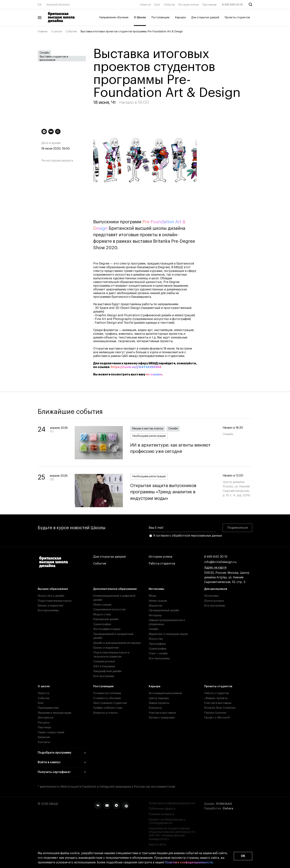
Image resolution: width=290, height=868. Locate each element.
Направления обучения (114, 18)
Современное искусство (110, 610)
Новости (145, 5)
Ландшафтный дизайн (107, 671)
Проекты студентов (237, 18)
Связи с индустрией (51, 732)
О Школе (140, 18)
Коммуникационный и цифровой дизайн (114, 598)
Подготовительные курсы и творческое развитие (111, 655)
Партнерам (209, 5)
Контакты (44, 742)
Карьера (180, 18)
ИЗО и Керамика (104, 666)
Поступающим (160, 18)
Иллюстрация (102, 605)
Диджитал (155, 606)
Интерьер (155, 615)
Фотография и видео (107, 629)
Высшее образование (53, 589)
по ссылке (154, 374)
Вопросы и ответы (105, 713)
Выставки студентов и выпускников (54, 59)
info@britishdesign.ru (220, 562)
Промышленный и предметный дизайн (113, 636)
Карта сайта (157, 845)
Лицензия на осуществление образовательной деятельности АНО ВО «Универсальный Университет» (172, 834)
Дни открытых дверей (205, 18)
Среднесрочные (104, 661)
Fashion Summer (215, 713)
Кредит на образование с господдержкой (167, 821)
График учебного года (108, 708)
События (169, 5)
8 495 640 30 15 (232, 5)
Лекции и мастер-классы (148, 429)
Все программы (48, 610)
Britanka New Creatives (220, 708)
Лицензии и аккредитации (54, 713)
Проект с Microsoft (217, 718)
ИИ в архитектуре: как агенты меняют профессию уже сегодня (173, 448)
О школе (57, 32)
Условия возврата (161, 814)
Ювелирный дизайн (106, 619)
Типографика (157, 644)
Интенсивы (156, 589)
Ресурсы (44, 723)
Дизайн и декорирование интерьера (117, 643)
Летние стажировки (162, 718)
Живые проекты (159, 703)
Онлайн (44, 53)
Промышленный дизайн (164, 610)
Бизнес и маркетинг (51, 606)
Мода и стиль (102, 614)
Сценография (102, 624)
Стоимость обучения (107, 698)
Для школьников (216, 589)
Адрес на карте (215, 568)
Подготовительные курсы (55, 601)
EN (39, 5)
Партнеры (44, 727)
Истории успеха (189, 5)
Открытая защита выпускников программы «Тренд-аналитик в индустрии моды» (173, 492)
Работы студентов (162, 564)
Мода (152, 596)
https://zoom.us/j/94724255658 (136, 367)
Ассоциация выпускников (165, 693)
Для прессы (46, 718)
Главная (43, 32)
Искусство (156, 639)
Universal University (58, 5)
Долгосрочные (214, 601)
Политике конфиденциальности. (189, 863)
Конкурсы (155, 708)
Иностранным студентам (110, 703)
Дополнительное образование (115, 589)
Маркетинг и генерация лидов (168, 634)
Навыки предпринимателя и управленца (167, 622)
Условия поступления (107, 693)
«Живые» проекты (216, 698)
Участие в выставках (162, 713)
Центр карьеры (159, 698)
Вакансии (44, 737)
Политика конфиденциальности (172, 803)
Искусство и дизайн (51, 596)
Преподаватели (48, 708)
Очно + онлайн (158, 653)
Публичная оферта (162, 809)
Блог (157, 5)
